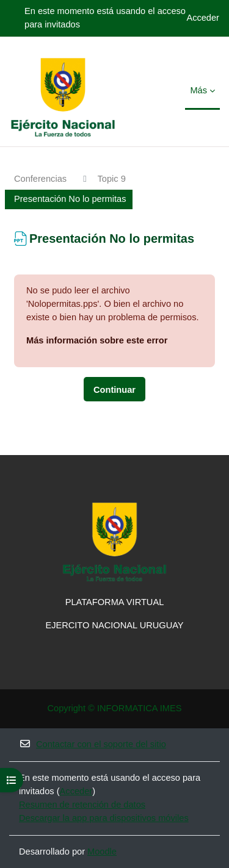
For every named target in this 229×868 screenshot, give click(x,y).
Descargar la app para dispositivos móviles (104, 818)
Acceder (203, 18)
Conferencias (40, 179)
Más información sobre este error (97, 340)
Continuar (114, 390)
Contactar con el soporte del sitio (93, 744)
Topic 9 (112, 179)
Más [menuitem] (198, 90)
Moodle (102, 852)
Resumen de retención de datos (82, 805)
